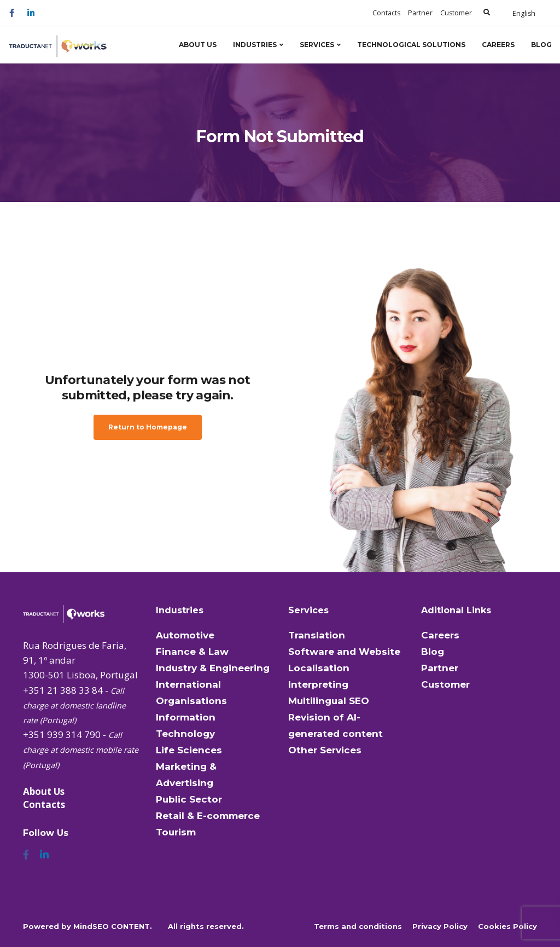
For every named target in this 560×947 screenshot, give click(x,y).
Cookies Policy (507, 926)
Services (317, 45)
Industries (255, 45)
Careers (498, 45)
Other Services (325, 750)
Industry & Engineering (213, 668)
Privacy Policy (440, 926)
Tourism (176, 832)
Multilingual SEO (329, 701)
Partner (420, 13)
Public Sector (189, 799)
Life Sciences (189, 750)
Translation (317, 635)
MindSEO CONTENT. (113, 926)
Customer (456, 13)
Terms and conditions (358, 926)
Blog (541, 45)
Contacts (386, 13)
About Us (198, 45)
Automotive (185, 635)
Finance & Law (192, 652)
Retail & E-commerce (208, 816)
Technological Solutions (411, 45)
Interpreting (318, 684)
